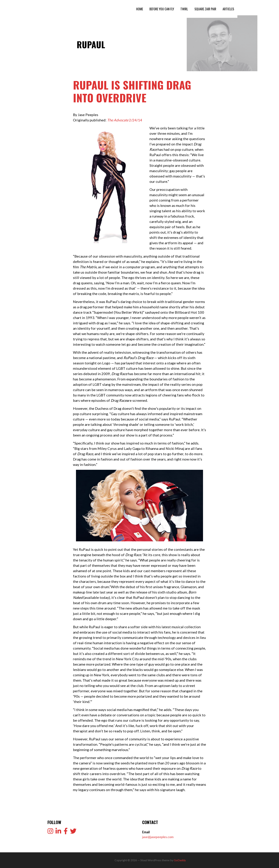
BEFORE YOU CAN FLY (162, 9)
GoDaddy (180, 860)
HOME (140, 9)
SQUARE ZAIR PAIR (205, 9)
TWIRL (184, 9)
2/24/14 (125, 120)
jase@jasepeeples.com (158, 837)
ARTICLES (228, 9)
